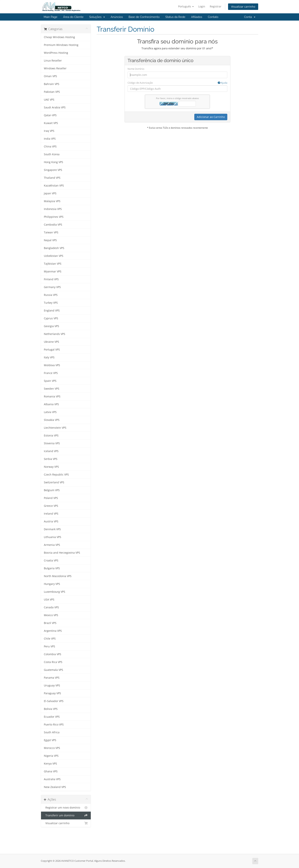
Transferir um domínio (66, 815)
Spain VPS (50, 381)
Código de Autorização (177, 83)
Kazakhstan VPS (54, 186)
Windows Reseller (55, 68)
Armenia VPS (52, 545)
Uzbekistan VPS (54, 256)
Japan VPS (50, 193)
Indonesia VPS (53, 209)
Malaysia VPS (52, 201)
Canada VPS (51, 607)
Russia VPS (51, 295)
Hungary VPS (52, 584)
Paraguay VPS (52, 693)
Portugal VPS (52, 350)
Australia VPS (52, 779)
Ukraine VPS (51, 342)
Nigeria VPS (51, 756)
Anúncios (117, 17)
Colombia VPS (53, 654)
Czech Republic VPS (56, 475)
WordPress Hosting (56, 53)
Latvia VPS (50, 412)
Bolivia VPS (51, 709)
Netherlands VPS (55, 334)
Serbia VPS (51, 459)
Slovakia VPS (52, 420)
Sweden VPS (52, 389)
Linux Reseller (53, 61)
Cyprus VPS (51, 318)
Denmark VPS (52, 529)
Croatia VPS (51, 561)
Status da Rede (175, 17)
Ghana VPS (51, 771)
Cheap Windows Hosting (59, 37)
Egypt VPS (50, 740)
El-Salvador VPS (54, 701)
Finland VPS (51, 279)
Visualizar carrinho (243, 7)
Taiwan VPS (51, 232)
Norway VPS (51, 467)
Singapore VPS (53, 170)
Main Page (51, 17)
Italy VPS (49, 357)
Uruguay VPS (52, 685)
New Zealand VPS (55, 787)
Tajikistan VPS (53, 264)
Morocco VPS (52, 748)
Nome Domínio (136, 69)
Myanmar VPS (53, 271)
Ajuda (223, 83)
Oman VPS (50, 76)
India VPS (50, 139)
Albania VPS (51, 404)
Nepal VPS (50, 240)
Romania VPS (52, 396)
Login (202, 6)
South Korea (52, 154)
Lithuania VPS (53, 537)
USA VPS (49, 600)
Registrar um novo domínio (66, 808)
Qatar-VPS (50, 115)
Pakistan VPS (52, 92)
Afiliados (197, 17)
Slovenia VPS (52, 443)
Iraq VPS (49, 131)
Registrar (216, 6)
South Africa (52, 732)
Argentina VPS (53, 631)
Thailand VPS (52, 178)
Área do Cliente (73, 17)
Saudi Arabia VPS (55, 107)
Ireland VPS (51, 514)
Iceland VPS (51, 451)
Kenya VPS (50, 764)
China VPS (50, 147)
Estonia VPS (51, 436)
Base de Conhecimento (144, 17)
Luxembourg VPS (55, 592)
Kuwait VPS (51, 123)
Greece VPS (51, 506)
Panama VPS (52, 678)
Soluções (97, 17)
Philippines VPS (54, 217)
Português (186, 6)
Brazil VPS (50, 623)
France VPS (51, 373)
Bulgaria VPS (52, 568)
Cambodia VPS (53, 225)
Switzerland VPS (54, 482)
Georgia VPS (51, 326)
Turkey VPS (51, 303)
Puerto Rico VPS (54, 725)
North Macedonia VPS (58, 576)
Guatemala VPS (53, 670)
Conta (250, 17)
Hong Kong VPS (53, 162)
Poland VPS (51, 498)
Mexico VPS (51, 615)
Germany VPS (52, 287)
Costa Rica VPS (53, 662)
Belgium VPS (52, 490)
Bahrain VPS (52, 84)
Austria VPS (51, 521)
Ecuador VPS (52, 717)
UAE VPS (49, 100)
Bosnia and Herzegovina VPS (62, 553)
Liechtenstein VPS (55, 428)
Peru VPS (49, 646)
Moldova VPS (52, 365)
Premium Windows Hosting (61, 45)
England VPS (52, 311)
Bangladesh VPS (54, 248)
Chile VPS (50, 639)
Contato (213, 17)
